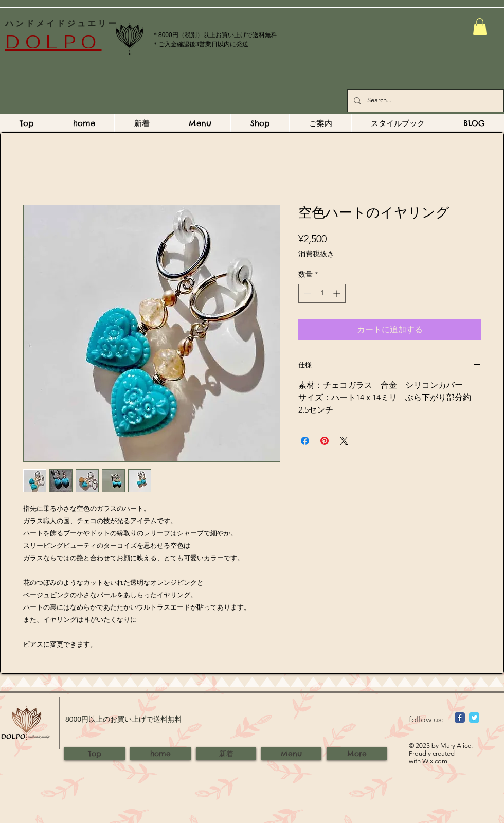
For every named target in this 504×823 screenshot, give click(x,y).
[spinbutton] (322, 293)
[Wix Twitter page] (474, 718)
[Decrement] (306, 293)
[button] (480, 26)
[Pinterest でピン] (325, 441)
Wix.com (435, 761)
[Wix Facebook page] (460, 718)
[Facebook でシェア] (305, 441)
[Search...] (425, 101)
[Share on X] (344, 441)
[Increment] (338, 293)
